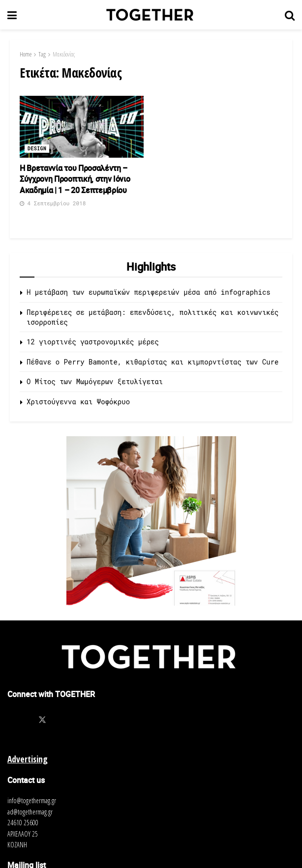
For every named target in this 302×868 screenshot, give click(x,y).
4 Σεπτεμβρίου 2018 (53, 203)
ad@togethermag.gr (30, 812)
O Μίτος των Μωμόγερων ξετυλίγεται (95, 381)
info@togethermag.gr (32, 800)
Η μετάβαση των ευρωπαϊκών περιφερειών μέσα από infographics (149, 292)
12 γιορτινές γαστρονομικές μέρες (93, 342)
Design (37, 149)
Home (26, 54)
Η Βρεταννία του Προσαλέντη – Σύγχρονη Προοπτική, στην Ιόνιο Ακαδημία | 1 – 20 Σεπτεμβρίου (75, 179)
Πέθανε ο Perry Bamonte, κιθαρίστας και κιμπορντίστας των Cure (152, 362)
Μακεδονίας (64, 54)
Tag (42, 54)
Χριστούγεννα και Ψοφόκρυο (78, 402)
